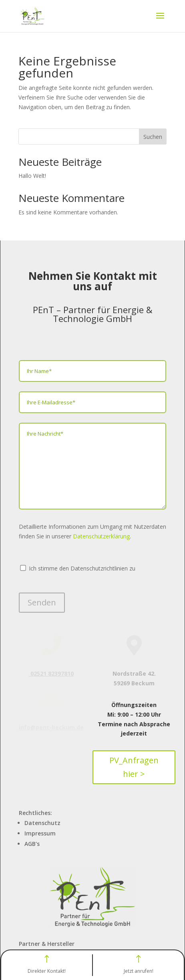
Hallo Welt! (32, 176)
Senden (42, 602)
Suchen (153, 137)
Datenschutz (42, 823)
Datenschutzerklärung (101, 536)
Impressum (40, 833)
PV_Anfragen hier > (134, 767)
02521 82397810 (51, 673)
